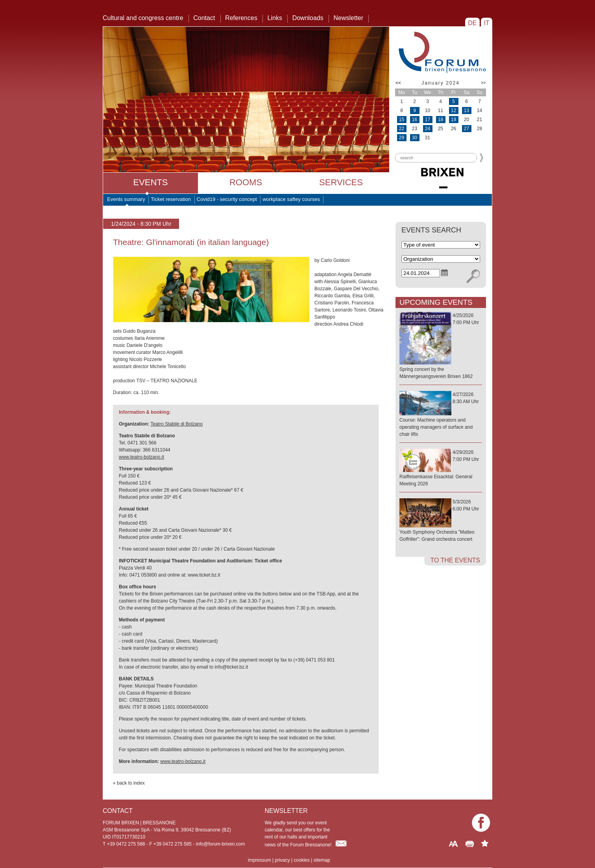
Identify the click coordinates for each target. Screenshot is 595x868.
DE (472, 23)
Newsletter (348, 18)
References (241, 18)
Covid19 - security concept (227, 199)
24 (428, 129)
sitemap (322, 860)
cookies (302, 860)
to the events (455, 560)
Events (150, 182)
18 (441, 120)
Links (275, 18)
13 (467, 111)
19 (454, 120)
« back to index (129, 783)
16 (415, 120)
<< (398, 83)
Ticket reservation (171, 199)
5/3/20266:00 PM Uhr (441, 521)
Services (341, 182)
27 (467, 129)
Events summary (126, 199)
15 (402, 120)
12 (454, 111)
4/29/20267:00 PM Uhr (441, 468)
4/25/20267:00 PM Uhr (441, 346)
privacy (282, 860)
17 (428, 120)
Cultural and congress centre (143, 18)
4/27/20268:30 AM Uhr (441, 415)
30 (415, 138)
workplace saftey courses (291, 199)
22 (402, 129)
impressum (260, 860)
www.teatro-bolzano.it (141, 457)
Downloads (308, 18)
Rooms (246, 182)
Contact (204, 18)
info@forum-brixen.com (221, 844)
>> (483, 83)
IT (487, 23)
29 (402, 138)
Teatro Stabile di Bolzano (176, 424)
